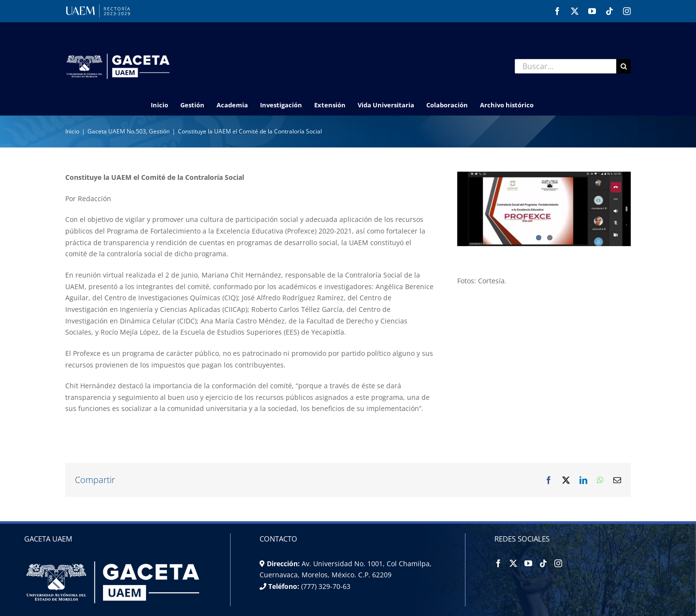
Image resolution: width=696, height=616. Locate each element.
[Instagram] (558, 563)
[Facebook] (498, 563)
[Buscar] (623, 66)
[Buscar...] (565, 66)
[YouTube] (528, 563)
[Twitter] (513, 563)
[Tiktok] (543, 563)
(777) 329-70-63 (325, 586)
